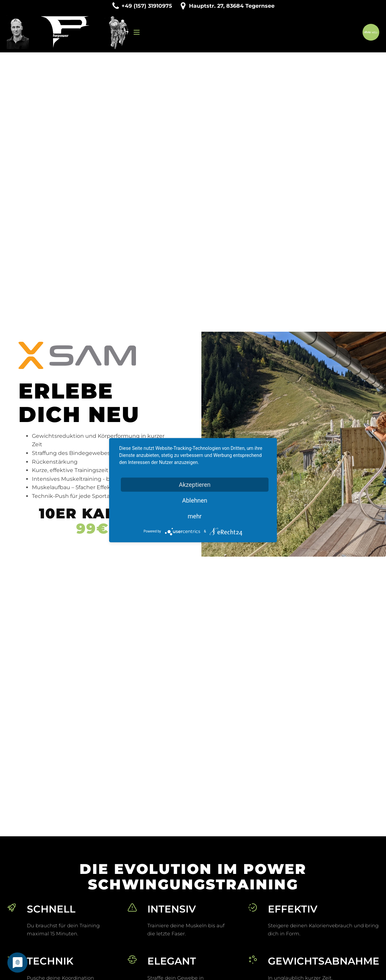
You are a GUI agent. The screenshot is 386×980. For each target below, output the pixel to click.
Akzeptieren (195, 484)
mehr (195, 516)
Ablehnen (195, 500)
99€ (92, 529)
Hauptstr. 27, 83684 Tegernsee (232, 6)
